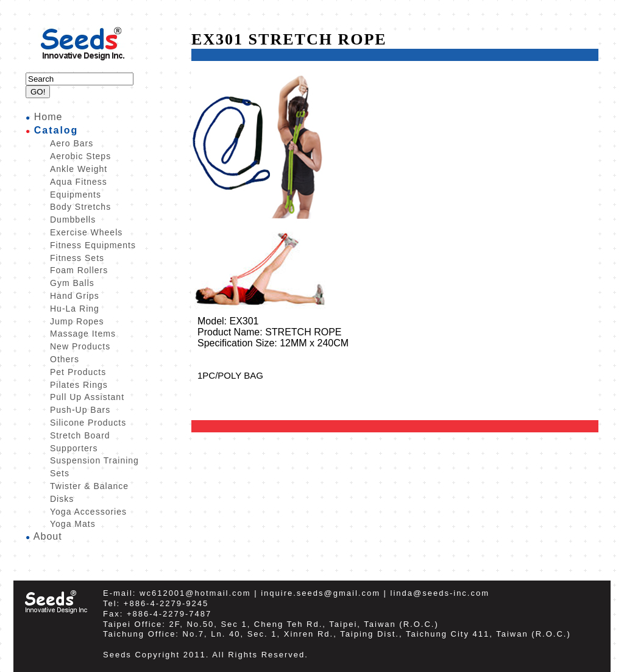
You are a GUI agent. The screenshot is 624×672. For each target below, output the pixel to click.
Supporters (74, 448)
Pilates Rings (79, 385)
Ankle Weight (79, 169)
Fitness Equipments (93, 245)
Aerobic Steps (80, 156)
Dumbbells (73, 220)
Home (48, 117)
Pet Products (78, 372)
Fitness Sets (77, 258)
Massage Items (83, 334)
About (48, 536)
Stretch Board (80, 435)
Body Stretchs (80, 207)
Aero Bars (72, 143)
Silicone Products (88, 423)
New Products (80, 346)
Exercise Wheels (86, 232)
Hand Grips (75, 296)
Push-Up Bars (80, 410)
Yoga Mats (73, 524)
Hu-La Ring (75, 309)
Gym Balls (72, 283)
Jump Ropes (77, 321)
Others (65, 359)
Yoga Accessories (88, 512)
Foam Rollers (79, 270)
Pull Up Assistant (87, 397)
